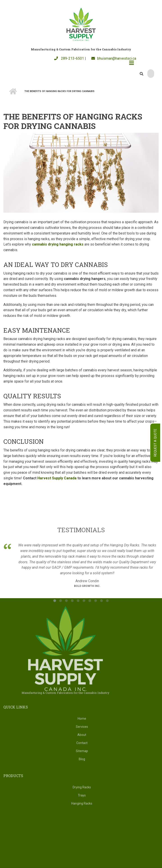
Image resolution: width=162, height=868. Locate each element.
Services (82, 727)
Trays (82, 795)
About (82, 735)
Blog (82, 759)
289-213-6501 (69, 58)
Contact (82, 743)
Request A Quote (155, 443)
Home (82, 719)
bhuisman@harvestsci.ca (114, 58)
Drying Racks (82, 787)
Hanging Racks (82, 803)
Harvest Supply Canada (57, 478)
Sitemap (82, 751)
